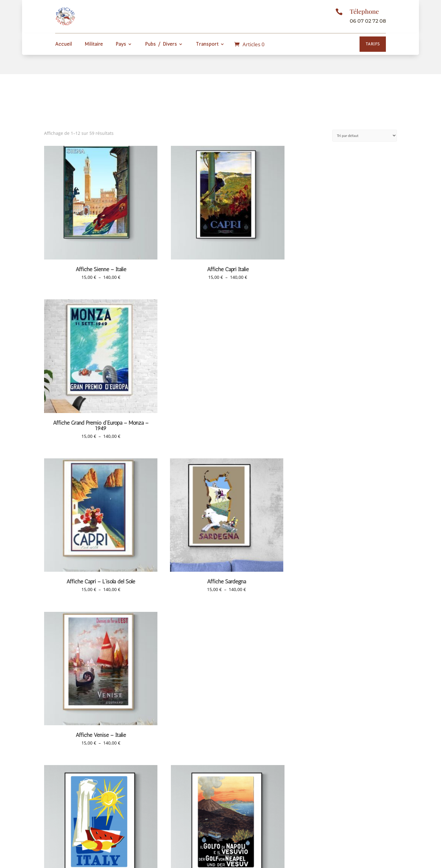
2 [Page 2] (203, 746)
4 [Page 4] (225, 746)
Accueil (64, 44)
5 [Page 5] (237, 746)
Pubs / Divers (161, 44)
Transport (207, 44)
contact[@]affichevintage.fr (341, 819)
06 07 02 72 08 (368, 21)
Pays (121, 44)
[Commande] (365, 136)
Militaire (94, 44)
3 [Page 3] (214, 746)
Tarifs (373, 44)
